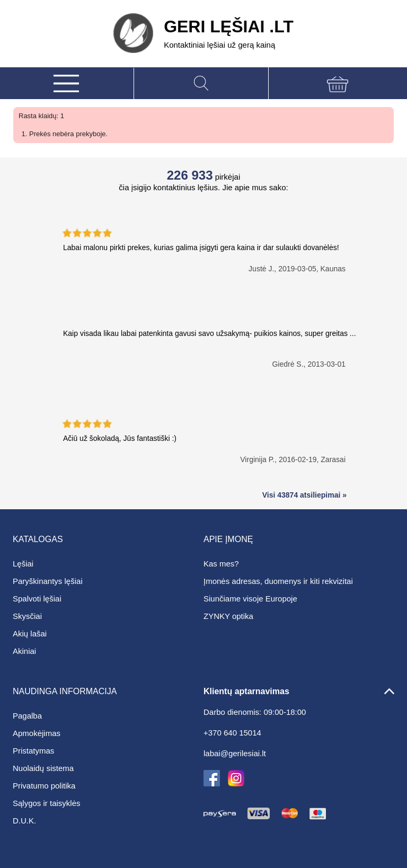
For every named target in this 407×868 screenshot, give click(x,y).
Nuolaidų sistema (43, 768)
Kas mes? (221, 564)
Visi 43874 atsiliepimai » (304, 495)
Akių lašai (30, 634)
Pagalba (27, 716)
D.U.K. (24, 821)
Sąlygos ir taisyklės (47, 803)
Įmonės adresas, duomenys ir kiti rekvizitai (278, 581)
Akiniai (24, 651)
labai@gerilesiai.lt (235, 754)
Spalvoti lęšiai (37, 599)
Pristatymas (33, 751)
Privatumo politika (44, 786)
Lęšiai (23, 564)
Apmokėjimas (37, 733)
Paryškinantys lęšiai (48, 581)
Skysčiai (27, 616)
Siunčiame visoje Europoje (250, 599)
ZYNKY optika (228, 616)
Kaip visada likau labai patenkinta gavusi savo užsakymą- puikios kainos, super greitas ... (211, 333)
